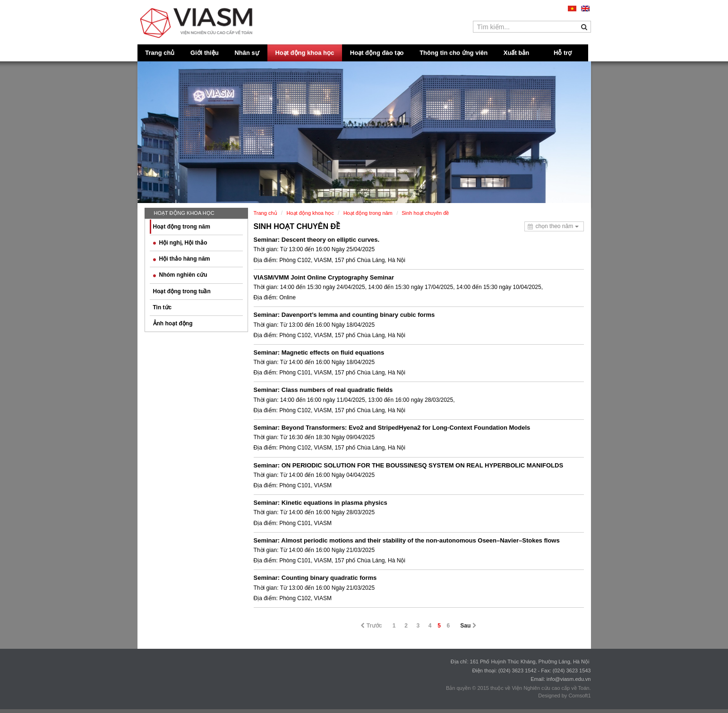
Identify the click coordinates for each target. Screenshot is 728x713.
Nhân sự (247, 53)
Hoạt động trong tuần (182, 291)
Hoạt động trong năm (182, 227)
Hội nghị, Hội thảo (180, 243)
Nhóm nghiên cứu (180, 275)
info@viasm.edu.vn (569, 679)
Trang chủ (160, 53)
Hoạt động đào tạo (377, 53)
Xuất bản (516, 53)
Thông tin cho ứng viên (454, 53)
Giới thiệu (205, 53)
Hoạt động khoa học (304, 53)
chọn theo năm (557, 226)
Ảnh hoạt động (173, 323)
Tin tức (163, 307)
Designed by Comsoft (563, 696)
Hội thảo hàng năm (182, 259)
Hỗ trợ (563, 53)
